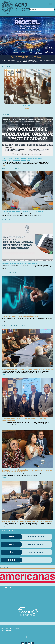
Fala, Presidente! (10, 282)
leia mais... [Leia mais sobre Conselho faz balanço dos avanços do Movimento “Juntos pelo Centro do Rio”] (4, 536)
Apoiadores (7, 597)
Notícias (6, 229)
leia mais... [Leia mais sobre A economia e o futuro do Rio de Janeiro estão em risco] (4, 332)
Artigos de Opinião (11, 177)
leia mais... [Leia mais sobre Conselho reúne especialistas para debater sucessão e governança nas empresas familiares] (4, 435)
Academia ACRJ (28, 115)
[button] (50, 4)
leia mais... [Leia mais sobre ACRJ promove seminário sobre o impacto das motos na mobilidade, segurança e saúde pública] (4, 175)
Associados (6, 577)
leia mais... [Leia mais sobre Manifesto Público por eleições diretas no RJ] (4, 279)
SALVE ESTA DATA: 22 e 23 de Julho (27, 66)
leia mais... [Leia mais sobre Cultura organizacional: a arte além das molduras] (4, 226)
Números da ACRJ (10, 540)
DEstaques (7, 75)
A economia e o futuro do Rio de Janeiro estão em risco (20, 325)
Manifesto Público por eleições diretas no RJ (20, 273)
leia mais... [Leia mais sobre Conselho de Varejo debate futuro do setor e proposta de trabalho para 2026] (4, 384)
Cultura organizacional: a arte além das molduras (22, 221)
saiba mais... (27, 118)
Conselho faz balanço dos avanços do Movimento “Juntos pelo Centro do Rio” (27, 531)
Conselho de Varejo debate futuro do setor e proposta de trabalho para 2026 (27, 378)
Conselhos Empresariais (14, 335)
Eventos (6, 124)
